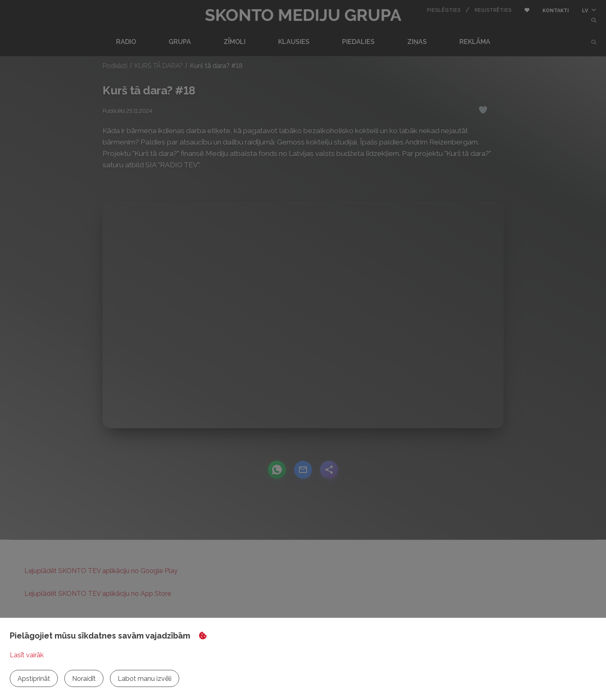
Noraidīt (84, 679)
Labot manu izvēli (145, 679)
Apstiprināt (34, 679)
